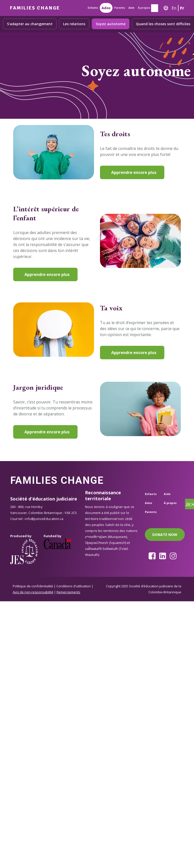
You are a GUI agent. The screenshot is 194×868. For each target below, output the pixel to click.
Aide (131, 8)
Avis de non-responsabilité (33, 592)
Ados (106, 8)
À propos (144, 8)
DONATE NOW (165, 535)
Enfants (93, 8)
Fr (182, 8)
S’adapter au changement (30, 24)
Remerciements (68, 592)
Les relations (74, 24)
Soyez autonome (111, 24)
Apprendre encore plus (134, 172)
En (174, 8)
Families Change (35, 8)
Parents (120, 8)
